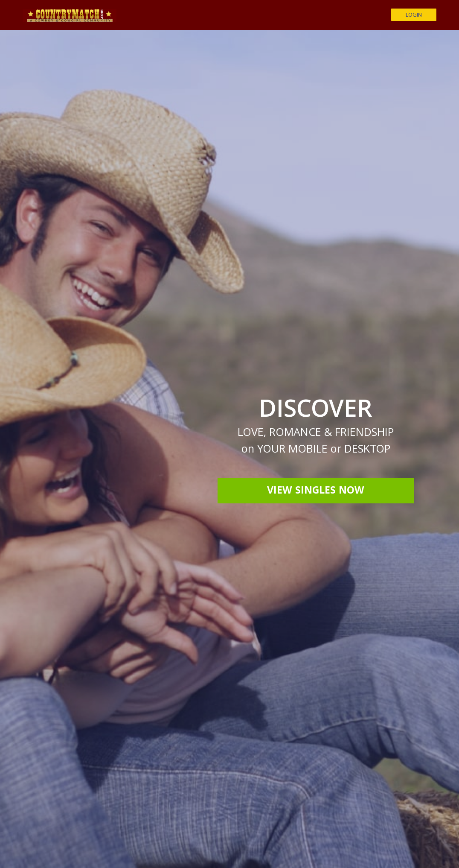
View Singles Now (316, 491)
